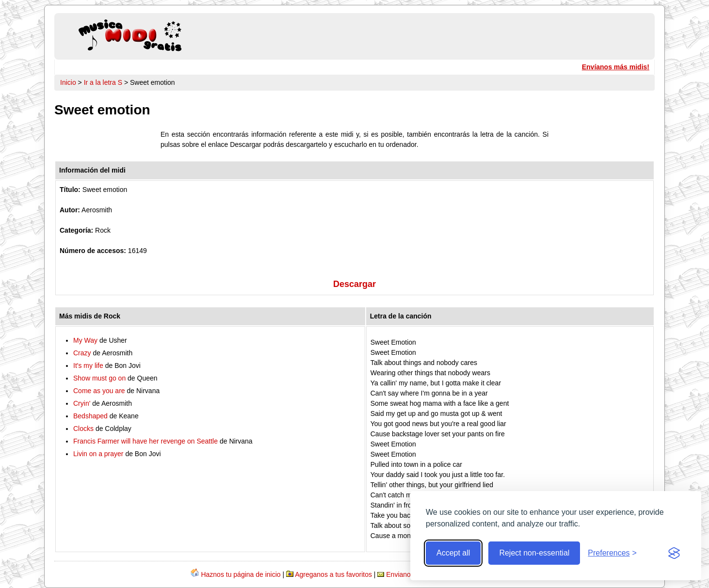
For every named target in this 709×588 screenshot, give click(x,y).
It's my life (88, 366)
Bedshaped (90, 416)
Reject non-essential (534, 553)
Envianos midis (409, 574)
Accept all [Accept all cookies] (453, 553)
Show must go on (99, 378)
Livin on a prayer (98, 454)
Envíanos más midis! (616, 67)
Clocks (83, 429)
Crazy (82, 353)
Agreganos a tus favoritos (333, 574)
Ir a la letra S (103, 82)
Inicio (68, 82)
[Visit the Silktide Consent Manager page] (674, 553)
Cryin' (82, 403)
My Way (85, 340)
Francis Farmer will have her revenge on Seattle (145, 441)
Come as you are (99, 391)
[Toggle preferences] (612, 553)
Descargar (354, 284)
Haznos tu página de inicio (241, 574)
